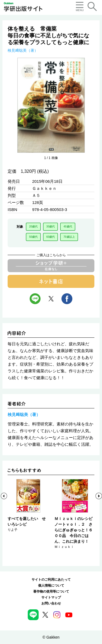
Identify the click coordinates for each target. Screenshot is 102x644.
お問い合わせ (51, 603)
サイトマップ (51, 597)
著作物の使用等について (51, 591)
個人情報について (51, 586)
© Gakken (51, 637)
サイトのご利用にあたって (51, 580)
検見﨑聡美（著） (23, 50)
